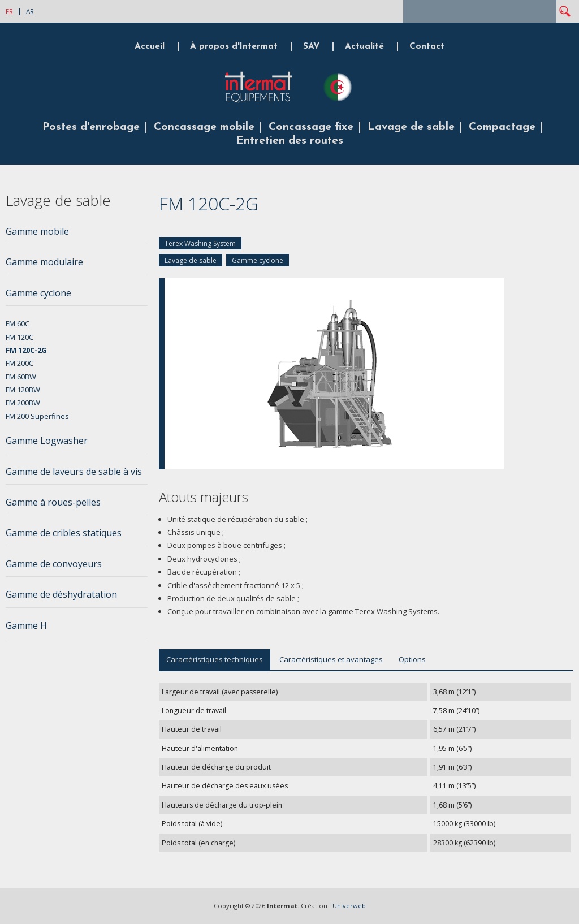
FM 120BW (23, 390)
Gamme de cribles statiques (64, 533)
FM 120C (20, 337)
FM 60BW (21, 377)
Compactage (502, 127)
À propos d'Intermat (234, 46)
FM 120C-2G (26, 350)
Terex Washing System (200, 243)
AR (30, 11)
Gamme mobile (37, 231)
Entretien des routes (290, 141)
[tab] (77, 235)
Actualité (364, 46)
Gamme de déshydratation (61, 594)
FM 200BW (23, 403)
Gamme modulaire (44, 262)
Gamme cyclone (258, 260)
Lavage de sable (411, 127)
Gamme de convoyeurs (54, 564)
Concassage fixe (311, 127)
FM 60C (18, 323)
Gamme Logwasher (47, 441)
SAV (311, 46)
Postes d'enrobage (91, 127)
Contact (427, 46)
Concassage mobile (204, 127)
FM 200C (20, 363)
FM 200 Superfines (37, 416)
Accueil (150, 46)
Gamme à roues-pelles (53, 502)
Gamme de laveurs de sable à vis (74, 472)
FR (9, 11)
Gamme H (26, 625)
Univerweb (349, 906)
